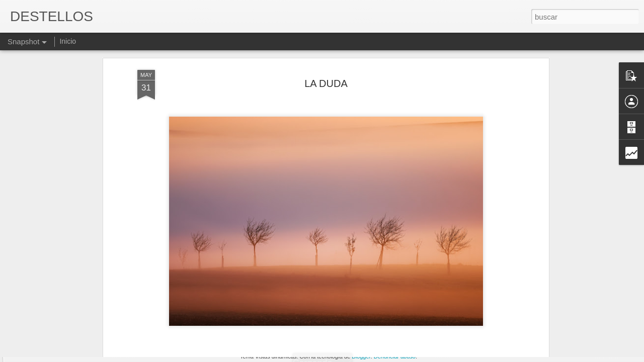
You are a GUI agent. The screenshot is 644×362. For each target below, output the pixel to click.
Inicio (68, 41)
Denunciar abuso (395, 356)
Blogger (361, 356)
